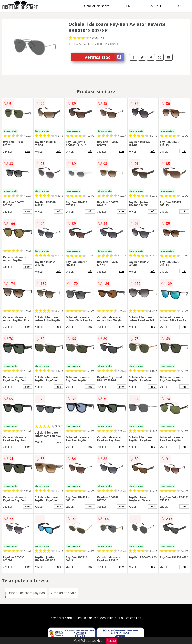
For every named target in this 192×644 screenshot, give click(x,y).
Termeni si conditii (62, 618)
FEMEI (129, 6)
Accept (112, 641)
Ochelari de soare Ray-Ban (26, 593)
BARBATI (155, 6)
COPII (180, 6)
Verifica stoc (104, 57)
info (27, 151)
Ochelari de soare (97, 6)
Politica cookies (130, 618)
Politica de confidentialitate (97, 618)
